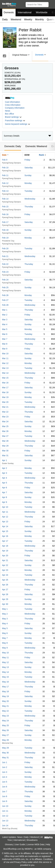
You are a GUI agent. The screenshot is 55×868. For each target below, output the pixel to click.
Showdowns (32, 840)
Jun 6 (5, 787)
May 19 (5, 696)
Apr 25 (5, 580)
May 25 (5, 725)
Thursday (29, 207)
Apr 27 (5, 590)
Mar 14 (5, 373)
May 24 (5, 721)
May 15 (5, 677)
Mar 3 (5, 320)
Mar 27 (5, 436)
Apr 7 (4, 492)
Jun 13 (5, 821)
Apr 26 (5, 585)
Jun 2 (5, 767)
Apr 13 (5, 522)
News (8, 111)
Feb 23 (5, 272)
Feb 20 (5, 248)
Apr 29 (5, 599)
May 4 (5, 623)
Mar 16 (5, 383)
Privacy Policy (20, 862)
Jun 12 (5, 816)
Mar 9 (5, 349)
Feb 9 (5, 160)
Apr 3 (4, 473)
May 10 (5, 653)
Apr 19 (5, 551)
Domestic (9, 12)
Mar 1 (5, 310)
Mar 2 (5, 315)
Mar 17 (5, 388)
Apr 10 (5, 507)
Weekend (16, 19)
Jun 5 (5, 782)
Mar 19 (5, 397)
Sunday (28, 175)
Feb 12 (5, 183)
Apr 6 (4, 488)
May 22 (5, 711)
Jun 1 (5, 762)
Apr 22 (5, 565)
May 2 (5, 614)
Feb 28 (5, 305)
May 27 (5, 735)
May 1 (5, 609)
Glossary (9, 844)
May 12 (5, 662)
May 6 (5, 633)
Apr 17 (5, 541)
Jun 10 (5, 806)
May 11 (5, 657)
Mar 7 (5, 339)
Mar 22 (5, 412)
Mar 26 (5, 431)
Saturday (29, 168)
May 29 (5, 748)
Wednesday (30, 199)
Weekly (28, 19)
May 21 (5, 706)
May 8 (5, 643)
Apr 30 (5, 604)
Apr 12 (5, 517)
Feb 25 (5, 287)
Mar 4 (5, 324)
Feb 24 (5, 280)
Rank (41, 155)
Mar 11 (5, 358)
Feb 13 (5, 191)
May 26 (5, 730)
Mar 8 (5, 344)
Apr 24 (5, 575)
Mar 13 (5, 368)
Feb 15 (5, 207)
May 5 (5, 628)
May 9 (5, 648)
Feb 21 (5, 256)
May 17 (5, 687)
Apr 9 (4, 502)
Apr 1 (4, 460)
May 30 (5, 753)
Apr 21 (5, 560)
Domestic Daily (13, 146)
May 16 (5, 682)
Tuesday (28, 191)
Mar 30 (5, 451)
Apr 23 (5, 570)
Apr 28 (5, 594)
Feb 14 (5, 199)
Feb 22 (5, 264)
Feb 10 (5, 168)
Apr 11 (5, 512)
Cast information (12, 102)
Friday (27, 160)
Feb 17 (5, 222)
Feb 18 (5, 230)
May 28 (5, 740)
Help (48, 844)
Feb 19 (5, 238)
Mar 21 (5, 407)
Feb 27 (5, 300)
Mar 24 (5, 421)
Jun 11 (5, 811)
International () (15, 79)
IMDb (40, 849)
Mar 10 (5, 354)
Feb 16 (5, 214)
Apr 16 (5, 536)
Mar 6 (5, 334)
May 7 (5, 638)
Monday (28, 183)
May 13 (5, 667)
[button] (51, 4)
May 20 (5, 701)
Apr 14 (5, 526)
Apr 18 (5, 546)
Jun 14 (5, 825)
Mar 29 (5, 446)
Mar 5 (5, 329)
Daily (5, 19)
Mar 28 (5, 441)
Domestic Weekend (36, 146)
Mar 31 (5, 455)
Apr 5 (4, 483)
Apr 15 (5, 531)
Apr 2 (4, 468)
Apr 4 (4, 478)
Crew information (13, 105)
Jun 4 (5, 777)
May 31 (5, 758)
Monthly (40, 19)
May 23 (5, 716)
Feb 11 (5, 175)
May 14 (5, 672)
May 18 (5, 691)
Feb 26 (5, 295)
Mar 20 (5, 402)
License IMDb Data (35, 844)
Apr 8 (4, 497)
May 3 (5, 619)
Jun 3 (5, 772)
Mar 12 (5, 363)
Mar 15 (5, 378)
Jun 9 (5, 801)
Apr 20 (5, 556)
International (25, 12)
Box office (9, 114)
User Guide (20, 844)
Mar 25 (5, 426)
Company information (15, 108)
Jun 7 (5, 791)
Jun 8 (5, 796)
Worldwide (42, 12)
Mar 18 (5, 392)
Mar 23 (5, 417)
